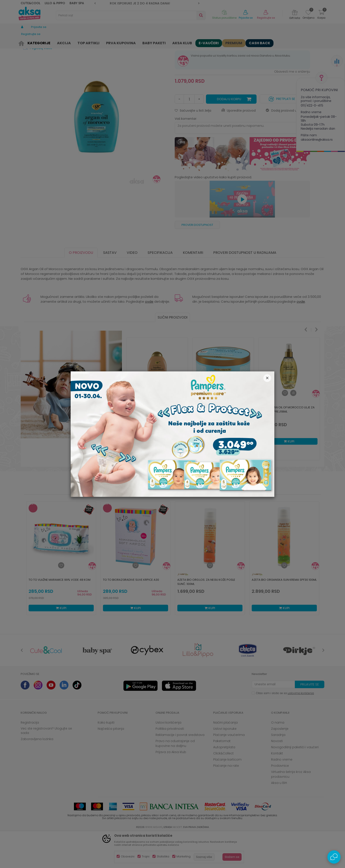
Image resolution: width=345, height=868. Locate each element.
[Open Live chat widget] (334, 857)
